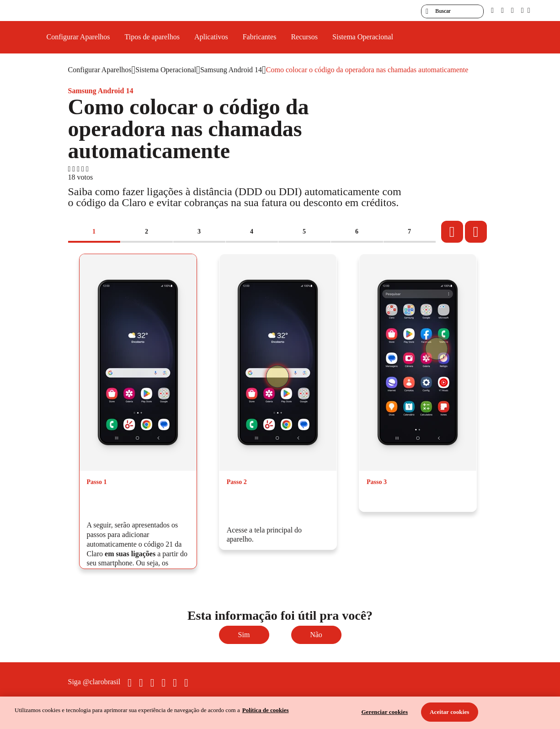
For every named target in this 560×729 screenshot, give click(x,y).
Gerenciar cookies (384, 712)
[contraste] (512, 10)
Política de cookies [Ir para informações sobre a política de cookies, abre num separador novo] (266, 710)
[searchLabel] (452, 11)
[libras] (502, 10)
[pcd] (492, 10)
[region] (280, 713)
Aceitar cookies (450, 712)
